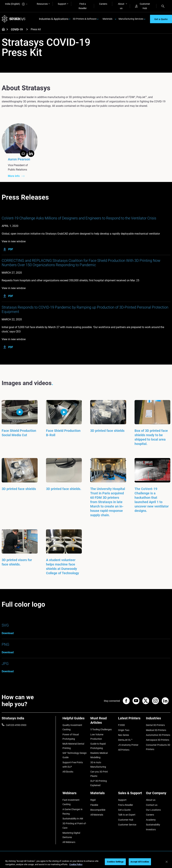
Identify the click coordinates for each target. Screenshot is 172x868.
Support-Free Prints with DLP (73, 765)
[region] (86, 862)
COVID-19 (17, 30)
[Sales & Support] (130, 794)
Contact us (152, 805)
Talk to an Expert (127, 815)
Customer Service (127, 825)
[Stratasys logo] (14, 19)
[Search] (163, 6)
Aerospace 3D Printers (158, 740)
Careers (103, 4)
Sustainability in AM (73, 819)
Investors (151, 829)
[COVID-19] (27, 29)
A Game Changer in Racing (72, 812)
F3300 (121, 725)
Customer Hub (143, 6)
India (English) (16, 4)
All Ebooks (68, 772)
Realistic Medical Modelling (99, 755)
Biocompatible (98, 810)
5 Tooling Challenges (101, 729)
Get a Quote (124, 810)
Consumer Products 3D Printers (158, 747)
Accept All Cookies (140, 862)
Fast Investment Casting (71, 802)
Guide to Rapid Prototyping (98, 746)
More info (14, 176)
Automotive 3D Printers (158, 735)
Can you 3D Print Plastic (99, 774)
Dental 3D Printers (155, 725)
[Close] (167, 862)
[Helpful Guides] (75, 719)
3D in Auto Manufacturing (98, 765)
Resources (42, 4)
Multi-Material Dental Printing (73, 746)
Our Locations (153, 810)
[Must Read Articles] (103, 722)
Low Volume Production (97, 737)
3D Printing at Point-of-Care (74, 826)
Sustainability (153, 825)
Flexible (94, 805)
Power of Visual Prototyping (71, 737)
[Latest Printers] (130, 719)
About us (121, 6)
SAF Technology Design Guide (75, 755)
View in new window (14, 241)
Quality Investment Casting (72, 727)
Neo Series (124, 735)
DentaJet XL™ (125, 740)
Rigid (93, 800)
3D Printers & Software (85, 19)
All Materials (97, 815)
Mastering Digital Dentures (71, 835)
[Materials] (103, 794)
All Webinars (69, 842)
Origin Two (124, 730)
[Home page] (2, 30)
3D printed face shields (107, 431)
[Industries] (158, 719)
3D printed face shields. (64, 489)
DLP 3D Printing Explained (99, 783)
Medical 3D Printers (156, 730)
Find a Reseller (83, 6)
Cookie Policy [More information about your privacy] (76, 864)
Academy (151, 820)
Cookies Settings (115, 862)
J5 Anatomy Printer (128, 745)
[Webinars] (75, 794)
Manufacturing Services (131, 19)
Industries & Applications (54, 19)
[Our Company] (158, 794)
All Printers (124, 750)
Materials (107, 19)
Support (62, 4)
